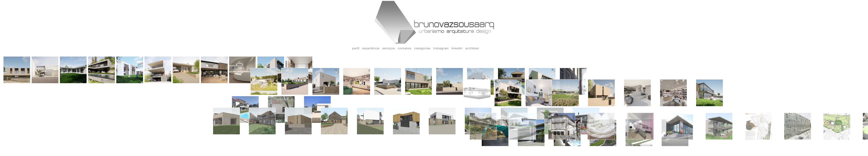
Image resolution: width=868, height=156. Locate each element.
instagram (441, 48)
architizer (472, 48)
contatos (405, 48)
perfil (356, 48)
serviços (389, 48)
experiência (371, 48)
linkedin (457, 48)
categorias (422, 48)
